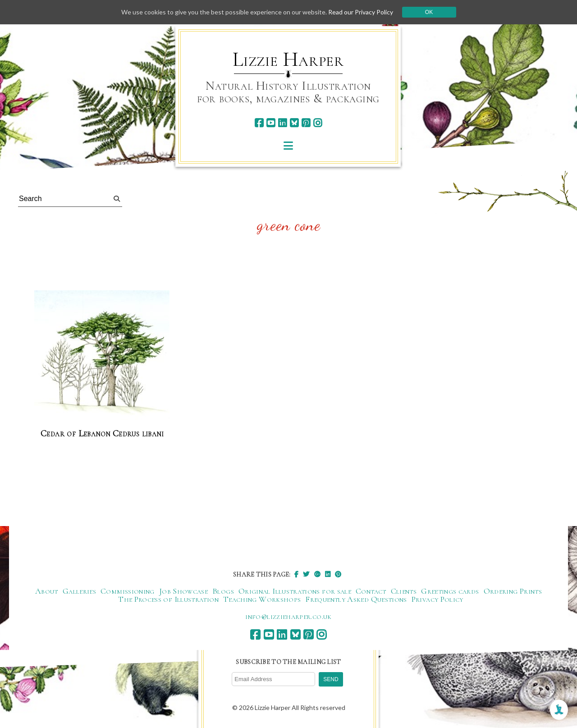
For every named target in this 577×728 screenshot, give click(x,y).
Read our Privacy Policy (361, 12)
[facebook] (259, 123)
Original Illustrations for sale (295, 591)
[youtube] (271, 123)
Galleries (79, 591)
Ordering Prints (513, 591)
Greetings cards (450, 591)
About (47, 591)
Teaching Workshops (262, 599)
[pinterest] (306, 123)
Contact (371, 591)
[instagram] (318, 123)
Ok (429, 12)
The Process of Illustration (168, 599)
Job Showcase (183, 591)
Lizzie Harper (288, 60)
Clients (404, 591)
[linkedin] (282, 123)
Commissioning (128, 591)
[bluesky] (294, 123)
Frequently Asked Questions (356, 599)
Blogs (223, 591)
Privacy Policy (437, 599)
